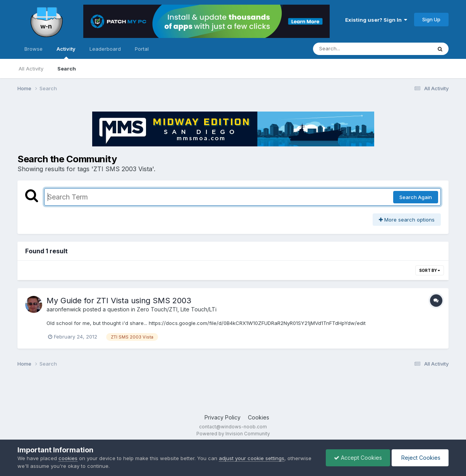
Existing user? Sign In (376, 20)
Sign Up (431, 19)
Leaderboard (105, 49)
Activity (66, 52)
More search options (407, 220)
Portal (142, 49)
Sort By (430, 270)
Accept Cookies (358, 458)
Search (67, 69)
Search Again (416, 197)
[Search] (351, 49)
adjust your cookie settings (252, 458)
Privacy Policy (223, 417)
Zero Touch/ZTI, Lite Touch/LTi (177, 309)
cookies (68, 458)
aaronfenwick (64, 309)
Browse (34, 49)
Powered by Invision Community (233, 434)
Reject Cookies (420, 458)
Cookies (259, 417)
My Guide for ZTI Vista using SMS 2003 (119, 301)
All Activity (31, 69)
